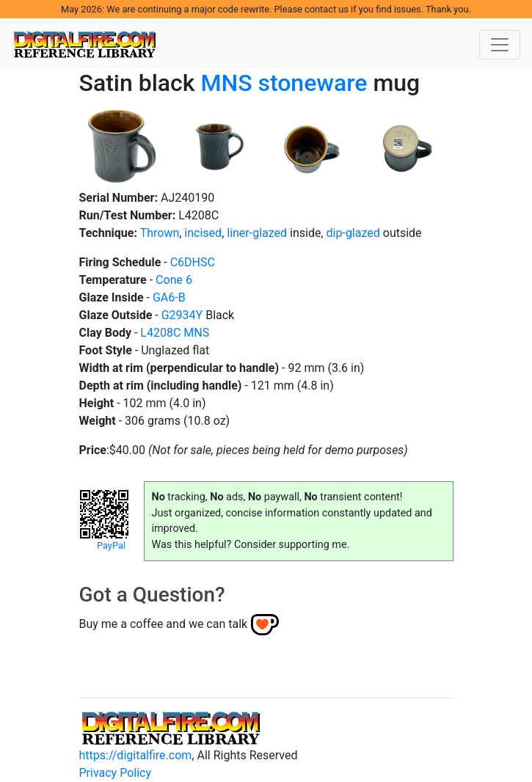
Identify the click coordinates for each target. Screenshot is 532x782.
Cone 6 (174, 280)
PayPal (111, 545)
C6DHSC (193, 262)
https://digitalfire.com (136, 755)
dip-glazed (353, 233)
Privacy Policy (116, 773)
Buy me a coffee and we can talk (164, 624)
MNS (226, 83)
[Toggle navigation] (500, 45)
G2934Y (182, 315)
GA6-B (169, 297)
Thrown (160, 233)
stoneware (312, 83)
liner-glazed (257, 233)
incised (203, 233)
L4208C (160, 333)
